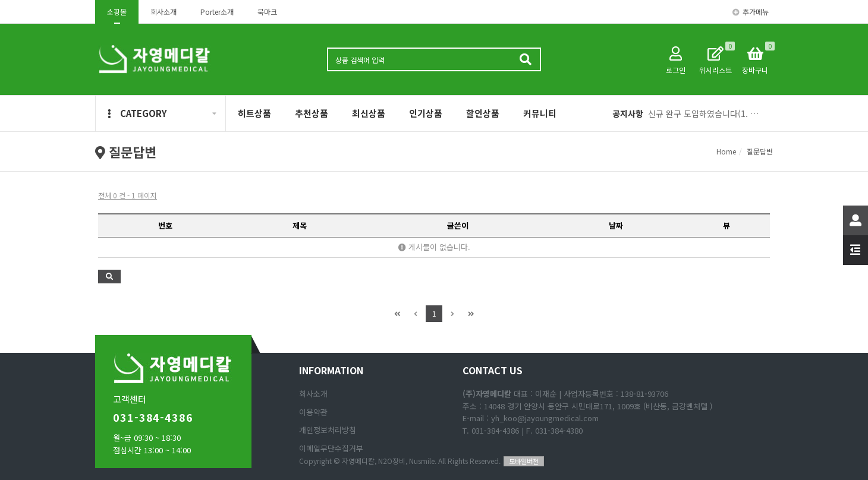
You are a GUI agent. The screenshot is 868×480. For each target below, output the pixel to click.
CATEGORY (137, 113)
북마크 (267, 12)
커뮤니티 (540, 113)
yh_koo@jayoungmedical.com (545, 418)
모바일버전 (524, 461)
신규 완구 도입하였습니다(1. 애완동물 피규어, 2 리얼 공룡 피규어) (706, 113)
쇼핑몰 (117, 12)
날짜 (616, 225)
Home (726, 151)
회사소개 (163, 12)
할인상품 (483, 113)
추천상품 (312, 113)
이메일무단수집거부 (331, 448)
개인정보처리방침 (328, 430)
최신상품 (369, 113)
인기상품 (426, 113)
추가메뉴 (751, 12)
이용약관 (313, 412)
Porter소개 (217, 12)
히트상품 (254, 113)
